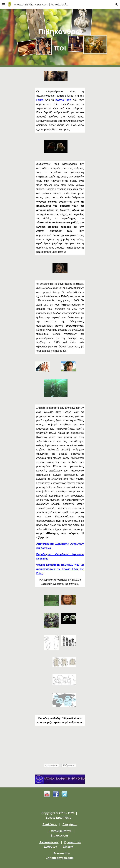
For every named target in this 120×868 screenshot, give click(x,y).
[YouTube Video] (60, 745)
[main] (60, 38)
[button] (4, 4)
